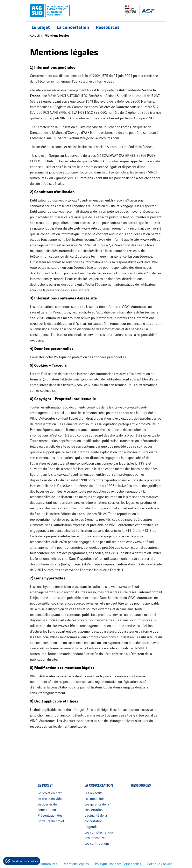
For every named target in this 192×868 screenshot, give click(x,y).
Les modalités (94, 798)
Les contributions (97, 843)
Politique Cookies (160, 864)
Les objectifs (93, 793)
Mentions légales (76, 864)
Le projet (41, 27)
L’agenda (91, 826)
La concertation (73, 27)
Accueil (35, 35)
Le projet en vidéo (51, 798)
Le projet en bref (50, 793)
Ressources (108, 27)
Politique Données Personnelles (118, 864)
